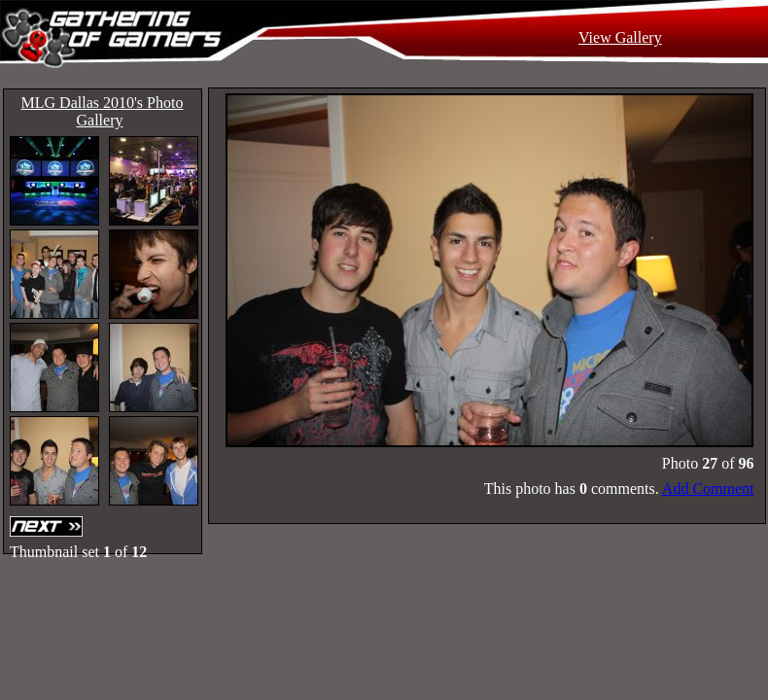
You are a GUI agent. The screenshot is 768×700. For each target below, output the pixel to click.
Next (49, 526)
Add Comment (708, 489)
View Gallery (620, 37)
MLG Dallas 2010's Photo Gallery (103, 111)
